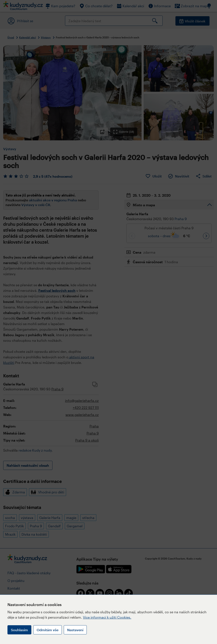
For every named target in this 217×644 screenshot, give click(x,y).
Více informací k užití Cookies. (107, 617)
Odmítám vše (48, 630)
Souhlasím (19, 630)
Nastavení (75, 630)
